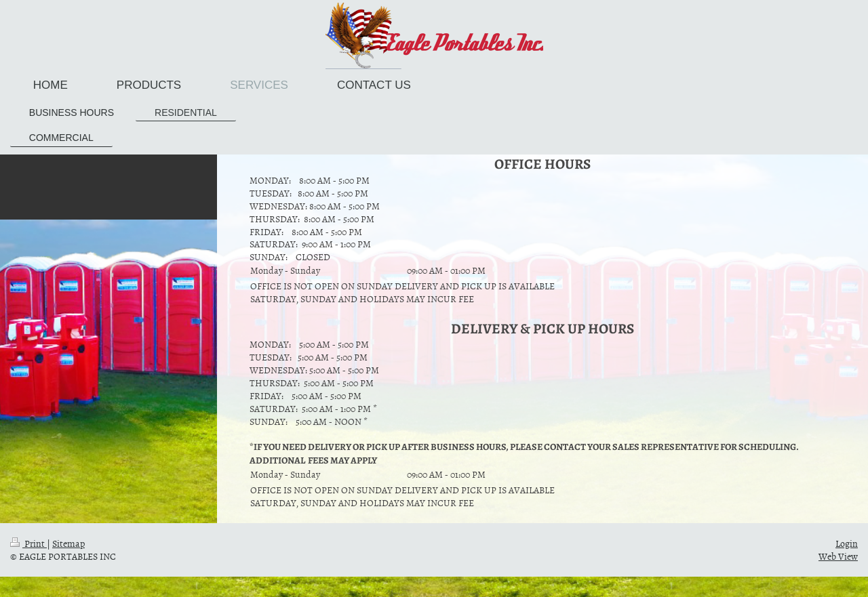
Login (847, 543)
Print (28, 543)
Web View (838, 556)
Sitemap (68, 543)
